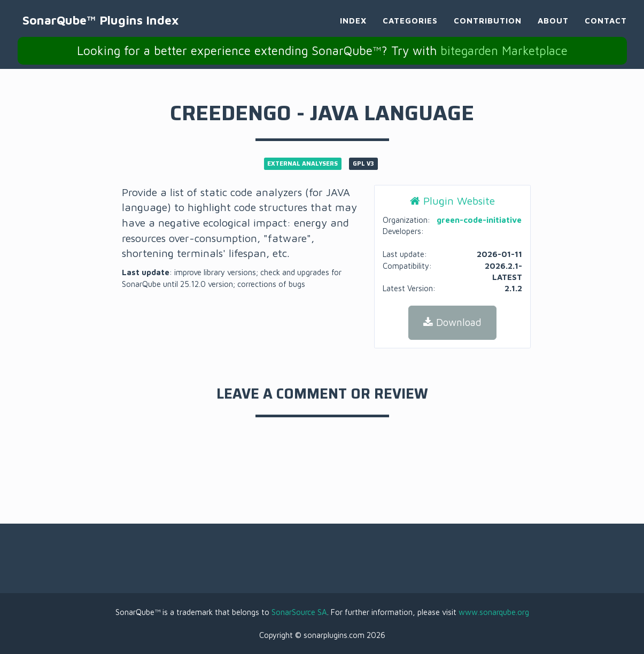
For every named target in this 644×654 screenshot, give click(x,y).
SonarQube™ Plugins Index (119, 29)
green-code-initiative (479, 220)
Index (353, 30)
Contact (606, 30)
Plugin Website (452, 201)
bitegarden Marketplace (504, 59)
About (553, 30)
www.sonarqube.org (494, 612)
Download (452, 322)
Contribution (488, 30)
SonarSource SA (299, 612)
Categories (410, 30)
